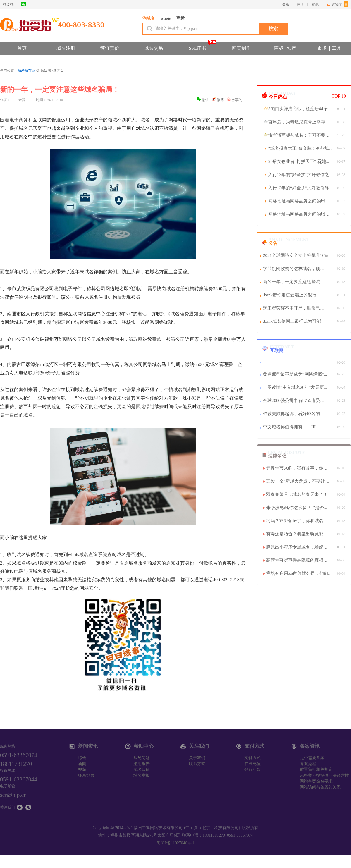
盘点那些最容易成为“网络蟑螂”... (295, 374)
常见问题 (142, 758)
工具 (336, 48)
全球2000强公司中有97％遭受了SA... (296, 401)
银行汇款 (252, 770)
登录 (286, 4)
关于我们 (197, 758)
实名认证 (142, 770)
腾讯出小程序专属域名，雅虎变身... (299, 547)
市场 (322, 48)
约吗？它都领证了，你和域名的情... (299, 521)
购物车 (337, 4)
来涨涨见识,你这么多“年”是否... (297, 508)
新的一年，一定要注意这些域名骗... (296, 282)
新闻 (82, 764)
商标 (180, 18)
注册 (300, 4)
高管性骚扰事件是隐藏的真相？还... (299, 560)
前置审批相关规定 (316, 770)
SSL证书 (197, 48)
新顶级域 (44, 71)
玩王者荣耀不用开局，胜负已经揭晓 (296, 308)
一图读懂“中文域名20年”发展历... (295, 387)
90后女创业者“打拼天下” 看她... (299, 161)
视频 (82, 770)
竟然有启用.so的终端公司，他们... (299, 573)
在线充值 (252, 764)
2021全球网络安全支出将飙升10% (296, 255)
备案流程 (308, 764)
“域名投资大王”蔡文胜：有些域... (300, 148)
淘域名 (149, 18)
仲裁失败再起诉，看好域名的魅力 (296, 414)
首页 (22, 48)
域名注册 (66, 48)
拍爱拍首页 (26, 71)
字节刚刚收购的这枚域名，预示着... (296, 269)
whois (166, 18)
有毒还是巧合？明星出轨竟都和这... (299, 534)
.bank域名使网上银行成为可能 (292, 321)
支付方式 (252, 758)
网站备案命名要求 (316, 781)
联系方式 (197, 764)
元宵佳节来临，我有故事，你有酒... (299, 468)
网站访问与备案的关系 (320, 787)
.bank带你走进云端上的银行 (290, 295)
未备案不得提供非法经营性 (324, 775)
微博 (218, 100)
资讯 (315, 4)
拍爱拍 (8, 4)
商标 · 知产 (285, 48)
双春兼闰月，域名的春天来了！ (297, 494)
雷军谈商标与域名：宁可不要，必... (301, 135)
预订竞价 (110, 48)
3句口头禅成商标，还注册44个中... (301, 109)
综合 (82, 758)
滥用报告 (142, 764)
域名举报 (142, 775)
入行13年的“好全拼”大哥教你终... (300, 188)
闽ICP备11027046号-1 (176, 843)
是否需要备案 (312, 758)
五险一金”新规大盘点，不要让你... (299, 481)
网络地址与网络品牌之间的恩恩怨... (301, 201)
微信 (203, 100)
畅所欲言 (86, 775)
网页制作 (241, 48)
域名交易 (154, 48)
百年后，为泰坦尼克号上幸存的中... (301, 122)
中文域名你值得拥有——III (289, 427)
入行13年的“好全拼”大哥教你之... (300, 175)
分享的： (236, 100)
